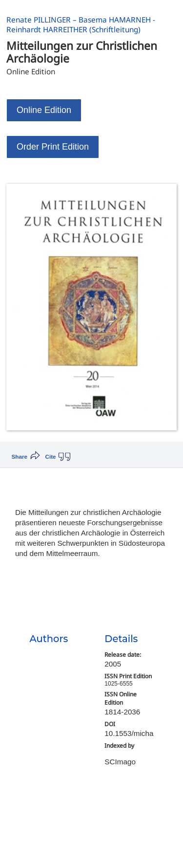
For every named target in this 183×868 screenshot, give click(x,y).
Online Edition (44, 110)
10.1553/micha (129, 733)
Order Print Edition (53, 147)
